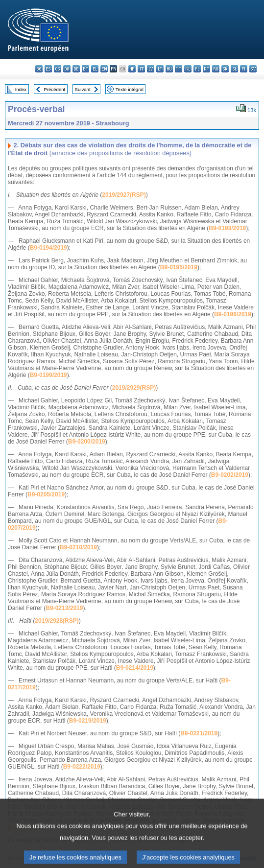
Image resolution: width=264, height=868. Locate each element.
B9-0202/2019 (230, 475)
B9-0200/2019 (87, 442)
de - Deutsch (76, 69)
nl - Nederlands (188, 69)
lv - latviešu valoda (151, 69)
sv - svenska (253, 69)
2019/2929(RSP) (134, 388)
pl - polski (197, 69)
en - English (104, 69)
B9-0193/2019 (227, 228)
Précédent (55, 89)
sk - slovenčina (225, 69)
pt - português (206, 69)
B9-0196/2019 (233, 314)
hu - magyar (169, 69)
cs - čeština (58, 69)
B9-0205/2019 (46, 494)
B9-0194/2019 (48, 248)
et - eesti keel (85, 69)
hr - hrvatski (132, 69)
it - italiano (141, 69)
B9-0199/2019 (48, 375)
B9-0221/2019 (199, 733)
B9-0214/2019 (135, 668)
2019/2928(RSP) (57, 621)
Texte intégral (130, 89)
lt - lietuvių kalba (160, 69)
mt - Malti (179, 69)
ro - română (216, 69)
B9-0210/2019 (78, 547)
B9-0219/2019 (88, 721)
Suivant (83, 89)
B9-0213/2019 (64, 608)
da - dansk (67, 69)
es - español (48, 69)
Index (21, 89)
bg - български (39, 69)
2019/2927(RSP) (124, 195)
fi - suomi (244, 69)
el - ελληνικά (95, 69)
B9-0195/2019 (179, 267)
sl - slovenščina (234, 69)
